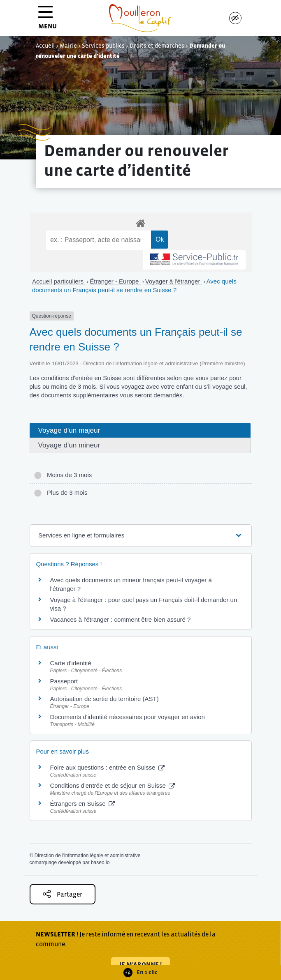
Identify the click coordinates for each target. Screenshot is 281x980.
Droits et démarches (157, 46)
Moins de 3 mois (63, 475)
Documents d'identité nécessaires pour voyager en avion (128, 717)
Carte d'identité (71, 663)
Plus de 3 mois (61, 492)
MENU (48, 20)
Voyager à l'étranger (174, 281)
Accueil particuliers (59, 281)
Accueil (45, 46)
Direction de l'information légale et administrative (88, 855)
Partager (63, 894)
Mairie (68, 46)
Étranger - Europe (115, 281)
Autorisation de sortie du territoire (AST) (105, 699)
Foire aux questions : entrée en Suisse (107, 767)
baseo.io (100, 862)
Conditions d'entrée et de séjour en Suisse (113, 785)
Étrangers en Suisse (82, 804)
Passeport (64, 681)
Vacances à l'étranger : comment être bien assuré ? (121, 619)
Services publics (103, 46)
